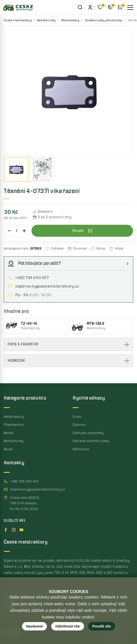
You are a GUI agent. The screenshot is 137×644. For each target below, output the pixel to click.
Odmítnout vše (68, 626)
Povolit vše (102, 626)
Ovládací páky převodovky (104, 20)
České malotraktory (18, 20)
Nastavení (34, 626)
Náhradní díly (47, 20)
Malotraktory (70, 20)
